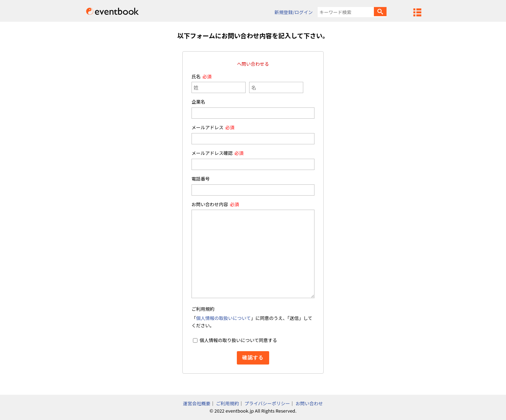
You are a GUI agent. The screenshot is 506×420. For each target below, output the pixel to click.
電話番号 (201, 179)
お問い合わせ (309, 403)
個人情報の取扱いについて (223, 318)
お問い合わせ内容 (210, 204)
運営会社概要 (197, 403)
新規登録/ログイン (294, 12)
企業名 (198, 102)
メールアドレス (207, 127)
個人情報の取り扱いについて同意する (238, 340)
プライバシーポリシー (267, 403)
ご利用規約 (228, 403)
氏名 (196, 76)
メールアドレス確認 (212, 153)
